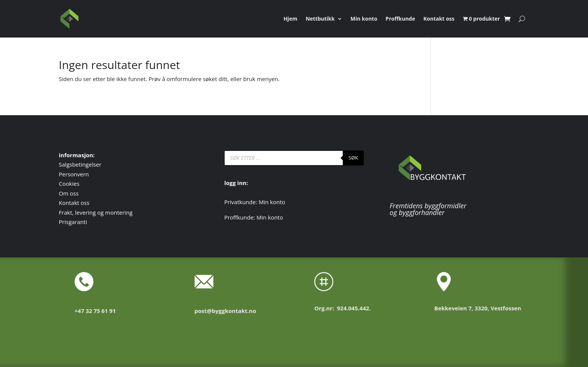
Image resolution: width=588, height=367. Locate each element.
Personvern (74, 174)
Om (64, 193)
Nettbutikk (320, 19)
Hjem (290, 19)
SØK (353, 158)
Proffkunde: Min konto (254, 217)
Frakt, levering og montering (96, 212)
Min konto (364, 19)
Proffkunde (400, 19)
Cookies (69, 183)
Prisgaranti (73, 222)
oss (74, 193)
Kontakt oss (439, 19)
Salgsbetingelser (80, 164)
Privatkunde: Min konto (255, 202)
